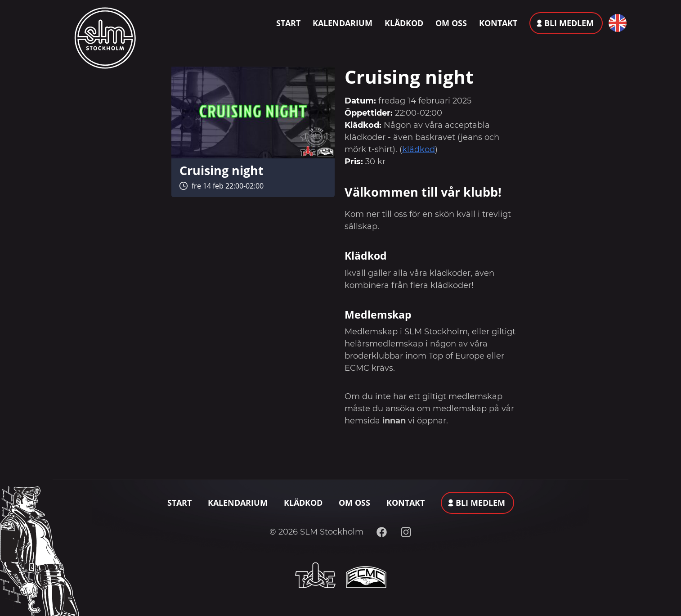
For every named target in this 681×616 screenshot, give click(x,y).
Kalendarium (343, 23)
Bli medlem (569, 23)
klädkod (419, 149)
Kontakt (498, 23)
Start (288, 23)
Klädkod (404, 23)
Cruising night (222, 170)
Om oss (451, 23)
